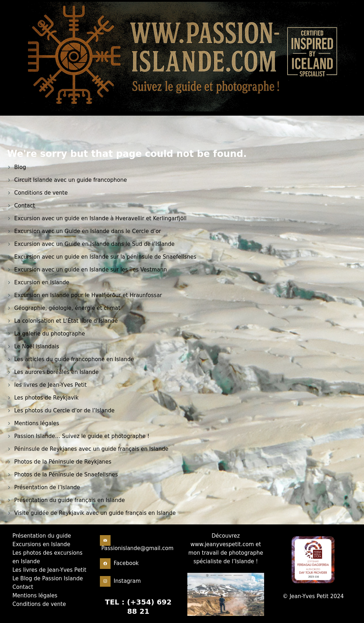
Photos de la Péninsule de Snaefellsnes (66, 475)
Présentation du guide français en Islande (69, 500)
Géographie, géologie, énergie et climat (67, 308)
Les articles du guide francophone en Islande (74, 359)
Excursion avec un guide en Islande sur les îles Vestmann (91, 270)
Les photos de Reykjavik (46, 398)
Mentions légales (37, 423)
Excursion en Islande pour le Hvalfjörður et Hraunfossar (88, 295)
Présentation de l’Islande (47, 487)
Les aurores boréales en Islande (57, 372)
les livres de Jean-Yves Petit (50, 385)
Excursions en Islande (41, 544)
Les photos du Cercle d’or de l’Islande (64, 411)
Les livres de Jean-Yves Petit (49, 570)
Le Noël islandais (37, 347)
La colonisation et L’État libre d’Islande (66, 321)
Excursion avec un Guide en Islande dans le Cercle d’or (88, 231)
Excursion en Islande (42, 283)
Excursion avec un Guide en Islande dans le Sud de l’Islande (94, 244)
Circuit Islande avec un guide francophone (71, 180)
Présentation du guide (42, 536)
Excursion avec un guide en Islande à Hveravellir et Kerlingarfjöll (100, 218)
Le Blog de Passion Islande (48, 579)
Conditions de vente (41, 193)
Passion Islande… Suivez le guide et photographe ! (82, 436)
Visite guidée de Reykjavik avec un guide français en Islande (95, 513)
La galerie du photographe (50, 334)
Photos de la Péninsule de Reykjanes (63, 462)
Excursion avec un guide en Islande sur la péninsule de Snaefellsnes (105, 257)
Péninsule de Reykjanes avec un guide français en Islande (91, 449)
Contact (25, 206)
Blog (20, 167)
